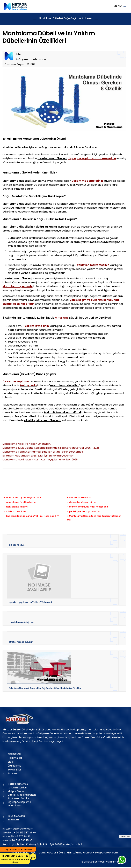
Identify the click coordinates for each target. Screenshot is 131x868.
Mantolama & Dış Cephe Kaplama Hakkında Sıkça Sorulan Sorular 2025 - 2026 (51, 448)
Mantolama (15, 806)
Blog (10, 762)
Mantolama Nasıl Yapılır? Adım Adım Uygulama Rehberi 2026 (40, 459)
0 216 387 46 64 (15, 859)
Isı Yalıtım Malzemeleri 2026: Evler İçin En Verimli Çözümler (38, 456)
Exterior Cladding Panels (22, 795)
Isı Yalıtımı (61, 318)
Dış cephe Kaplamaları (18, 849)
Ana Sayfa (14, 754)
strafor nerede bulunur (21, 642)
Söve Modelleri (16, 816)
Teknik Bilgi (14, 770)
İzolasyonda (28, 385)
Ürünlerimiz (14, 766)
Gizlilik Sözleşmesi (18, 784)
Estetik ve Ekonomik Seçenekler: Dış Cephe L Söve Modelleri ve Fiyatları (45, 688)
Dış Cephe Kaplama (19, 802)
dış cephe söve (17, 545)
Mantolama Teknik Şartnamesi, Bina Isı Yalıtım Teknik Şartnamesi (43, 452)
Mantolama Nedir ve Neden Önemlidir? (27, 444)
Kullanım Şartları (17, 788)
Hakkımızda (15, 758)
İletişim (12, 773)
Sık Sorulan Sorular (18, 798)
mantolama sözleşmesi (21, 622)
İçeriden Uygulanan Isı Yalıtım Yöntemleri (30, 602)
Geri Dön (125, 837)
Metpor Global (16, 791)
